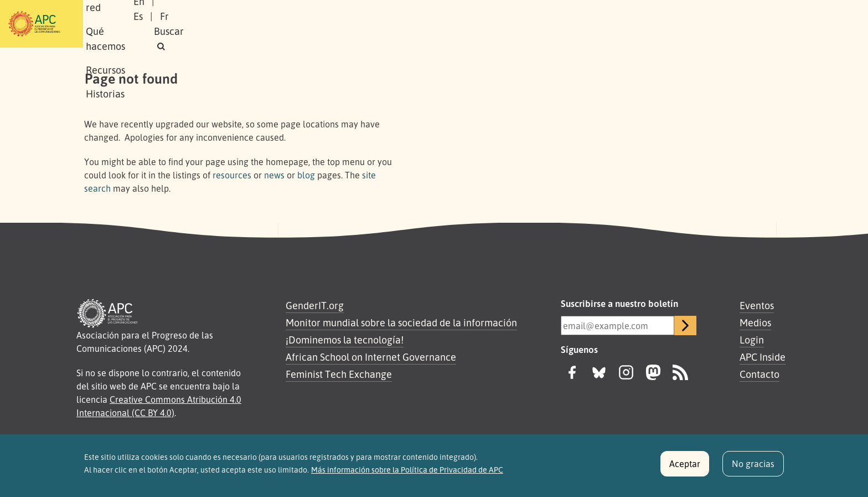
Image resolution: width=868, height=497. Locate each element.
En (641, 24)
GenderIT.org (315, 305)
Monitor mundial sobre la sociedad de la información (401, 322)
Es (668, 24)
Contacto (759, 374)
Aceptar (685, 469)
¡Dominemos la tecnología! (345, 340)
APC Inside (763, 357)
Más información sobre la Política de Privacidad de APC (407, 474)
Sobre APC (177, 24)
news (274, 175)
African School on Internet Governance (371, 357)
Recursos (381, 24)
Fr (695, 24)
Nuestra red (242, 24)
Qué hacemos (315, 24)
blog (306, 175)
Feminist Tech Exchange (339, 374)
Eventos (757, 305)
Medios (755, 322)
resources (232, 175)
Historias (437, 24)
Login (752, 340)
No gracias (753, 469)
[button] (763, 24)
